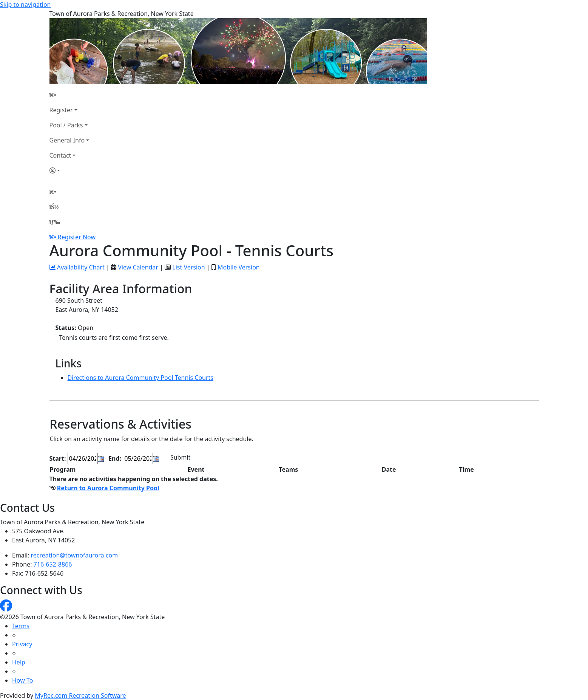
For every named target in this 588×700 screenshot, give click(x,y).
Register (61, 110)
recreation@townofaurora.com (75, 555)
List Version (188, 267)
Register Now (77, 237)
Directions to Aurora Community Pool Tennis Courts (141, 378)
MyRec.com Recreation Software (80, 695)
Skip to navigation (25, 5)
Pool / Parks (66, 125)
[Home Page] (69, 95)
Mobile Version (239, 267)
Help (19, 662)
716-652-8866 (53, 564)
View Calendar (138, 267)
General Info (67, 140)
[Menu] (55, 222)
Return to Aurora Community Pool (108, 488)
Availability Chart (77, 267)
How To (22, 680)
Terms (21, 626)
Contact (60, 155)
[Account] (69, 170)
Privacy (22, 644)
